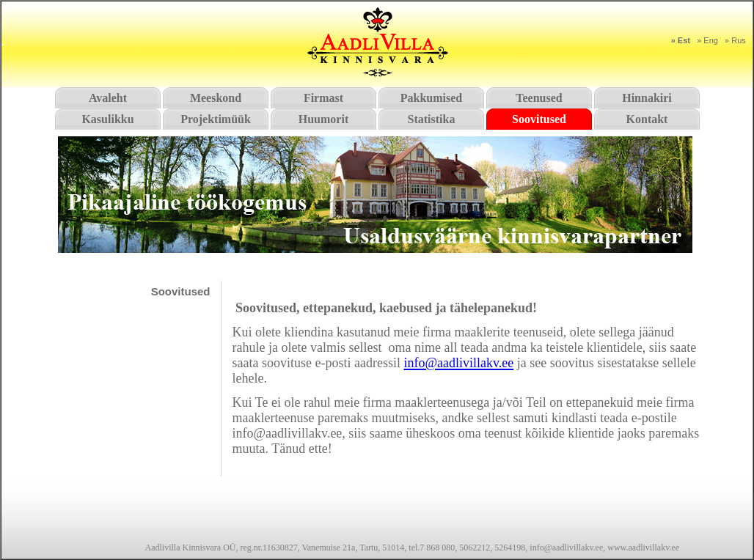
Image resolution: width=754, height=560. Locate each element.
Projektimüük (216, 119)
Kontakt (647, 119)
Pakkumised (431, 98)
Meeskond (216, 98)
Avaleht (108, 98)
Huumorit (323, 119)
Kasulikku (107, 119)
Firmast (323, 98)
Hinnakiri (647, 98)
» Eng (707, 40)
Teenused (539, 98)
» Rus (735, 40)
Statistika (432, 119)
